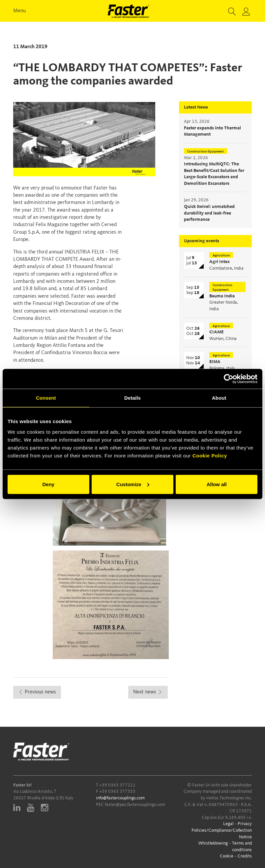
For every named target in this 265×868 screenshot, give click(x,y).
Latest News (196, 107)
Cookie (227, 856)
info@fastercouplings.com (120, 798)
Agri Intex (220, 262)
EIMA (215, 362)
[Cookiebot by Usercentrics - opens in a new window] (229, 379)
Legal (228, 824)
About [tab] (219, 398)
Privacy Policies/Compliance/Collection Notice (222, 830)
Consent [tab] (46, 398)
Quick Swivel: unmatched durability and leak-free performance (209, 213)
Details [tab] (132, 398)
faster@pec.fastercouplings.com (135, 805)
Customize (133, 484)
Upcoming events (202, 241)
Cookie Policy (210, 455)
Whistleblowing (213, 843)
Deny (48, 484)
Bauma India (222, 296)
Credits (245, 856)
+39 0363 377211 (117, 785)
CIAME (216, 332)
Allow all (217, 484)
